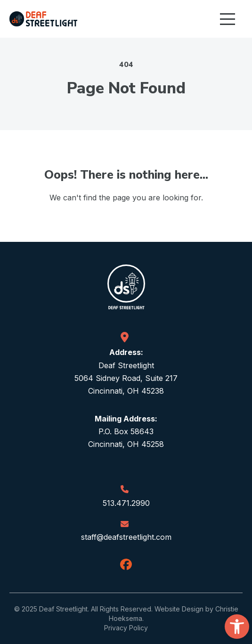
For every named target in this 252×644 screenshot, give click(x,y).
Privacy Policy (126, 628)
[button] (237, 627)
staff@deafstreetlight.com (126, 537)
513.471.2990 (126, 503)
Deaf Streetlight (63, 609)
